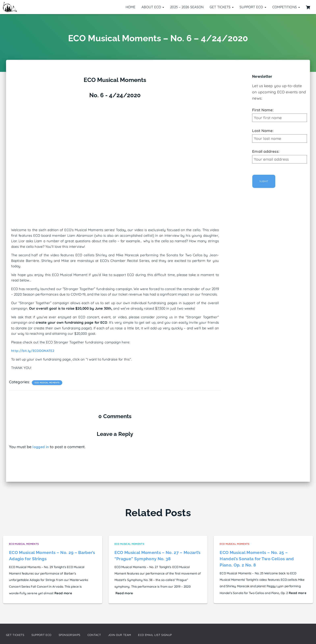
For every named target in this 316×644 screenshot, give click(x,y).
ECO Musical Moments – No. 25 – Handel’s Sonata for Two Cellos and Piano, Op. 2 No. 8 (257, 558)
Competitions (286, 7)
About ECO (153, 7)
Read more (63, 592)
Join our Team (133, 635)
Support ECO (253, 7)
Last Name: (263, 131)
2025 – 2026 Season (187, 7)
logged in (41, 447)
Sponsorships (77, 635)
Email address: (266, 151)
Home (130, 7)
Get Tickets (222, 7)
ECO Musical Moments (47, 383)
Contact (105, 635)
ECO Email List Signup (173, 635)
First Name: (263, 110)
